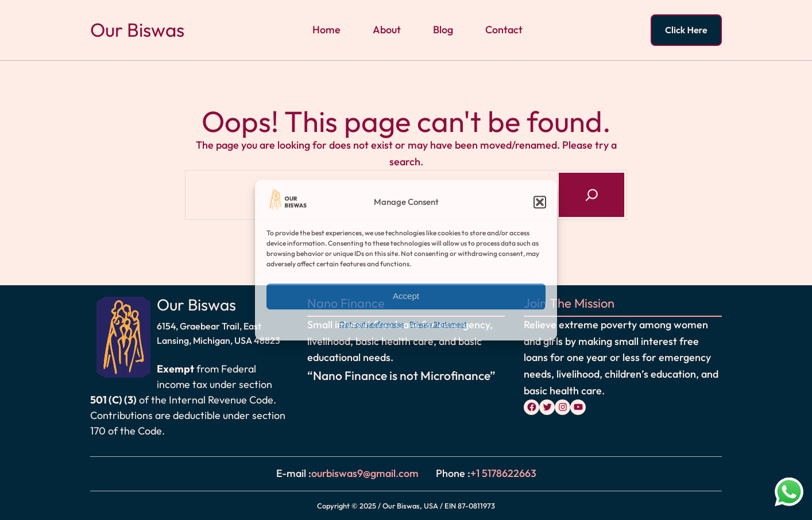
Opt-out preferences (372, 324)
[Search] (591, 195)
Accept (406, 296)
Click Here (686, 30)
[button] (540, 203)
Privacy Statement (438, 324)
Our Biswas (137, 30)
